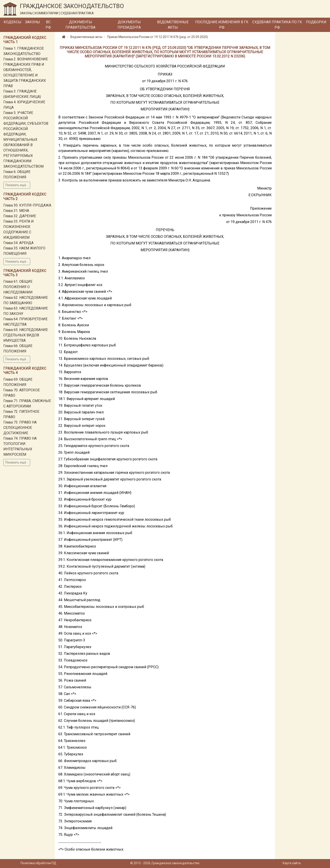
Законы (33, 22)
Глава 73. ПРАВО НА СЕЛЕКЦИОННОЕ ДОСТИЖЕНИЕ (20, 428)
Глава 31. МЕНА (16, 211)
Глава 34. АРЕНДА (18, 243)
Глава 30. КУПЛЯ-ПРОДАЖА (27, 205)
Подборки (316, 22)
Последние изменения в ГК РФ (222, 25)
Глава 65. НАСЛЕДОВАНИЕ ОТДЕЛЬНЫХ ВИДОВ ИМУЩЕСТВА (26, 335)
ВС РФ (48, 25)
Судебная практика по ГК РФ (277, 25)
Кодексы (13, 22)
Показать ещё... (17, 185)
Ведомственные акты (173, 25)
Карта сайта (292, 863)
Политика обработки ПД (38, 863)
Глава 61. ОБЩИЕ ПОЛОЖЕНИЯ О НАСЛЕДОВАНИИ (18, 287)
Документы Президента (129, 25)
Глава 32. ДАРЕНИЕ (20, 216)
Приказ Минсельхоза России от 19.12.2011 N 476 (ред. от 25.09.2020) (158, 37)
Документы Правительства (80, 25)
